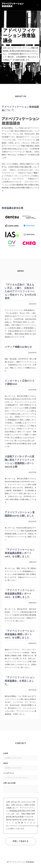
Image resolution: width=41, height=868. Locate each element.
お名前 (6, 754)
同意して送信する (21, 841)
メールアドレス (9, 773)
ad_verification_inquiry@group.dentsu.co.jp (22, 826)
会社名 (6, 763)
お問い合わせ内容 (9, 783)
